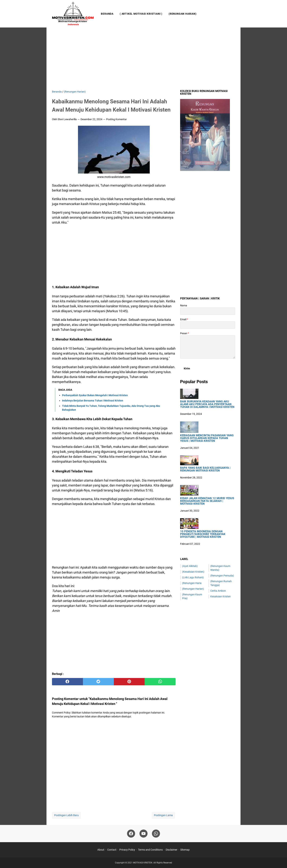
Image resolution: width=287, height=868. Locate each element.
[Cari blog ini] (233, 14)
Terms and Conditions (150, 850)
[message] (208, 347)
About (101, 850)
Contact (112, 850)
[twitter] (98, 682)
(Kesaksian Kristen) (193, 572)
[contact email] (208, 325)
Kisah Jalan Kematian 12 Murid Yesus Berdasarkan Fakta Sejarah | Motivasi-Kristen (207, 501)
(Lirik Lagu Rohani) (193, 577)
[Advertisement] (143, 59)
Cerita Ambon (218, 591)
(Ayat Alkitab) (190, 566)
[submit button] (187, 368)
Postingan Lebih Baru (66, 815)
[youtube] (143, 834)
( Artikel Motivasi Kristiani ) (141, 14)
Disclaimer (172, 850)
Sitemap (185, 850)
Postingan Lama (163, 815)
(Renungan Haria (192, 583)
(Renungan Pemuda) (222, 576)
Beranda (107, 14)
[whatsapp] (160, 682)
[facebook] (67, 682)
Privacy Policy (127, 850)
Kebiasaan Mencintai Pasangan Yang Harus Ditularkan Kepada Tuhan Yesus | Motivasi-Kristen (207, 438)
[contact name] (208, 311)
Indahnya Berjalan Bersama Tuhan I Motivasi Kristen (93, 401)
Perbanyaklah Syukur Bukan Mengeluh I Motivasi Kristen (95, 395)
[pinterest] (129, 682)
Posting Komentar (117, 119)
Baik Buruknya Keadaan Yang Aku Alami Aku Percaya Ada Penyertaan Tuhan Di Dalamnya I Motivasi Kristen (207, 404)
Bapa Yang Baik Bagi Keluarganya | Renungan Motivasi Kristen (205, 469)
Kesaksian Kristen (220, 596)
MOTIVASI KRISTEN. (143, 863)
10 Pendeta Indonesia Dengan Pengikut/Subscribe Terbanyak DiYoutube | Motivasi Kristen (203, 534)
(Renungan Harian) (183, 14)
